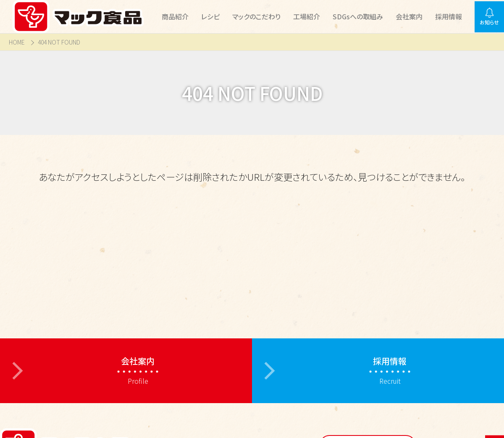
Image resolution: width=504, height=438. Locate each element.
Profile (138, 371)
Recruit (390, 371)
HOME (17, 42)
